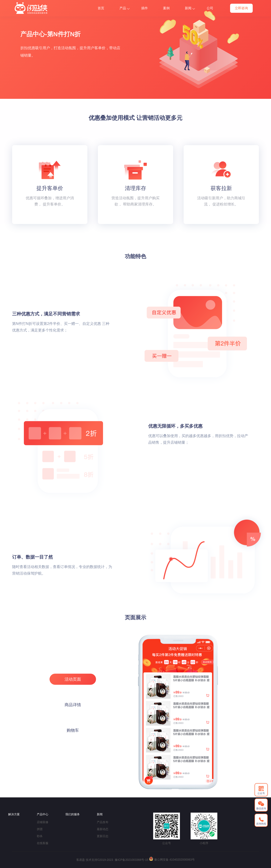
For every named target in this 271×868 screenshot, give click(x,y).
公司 (210, 8)
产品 (124, 8)
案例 (166, 8)
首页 (101, 8)
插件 (145, 8)
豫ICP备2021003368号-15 (131, 860)
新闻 (190, 8)
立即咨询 (241, 8)
